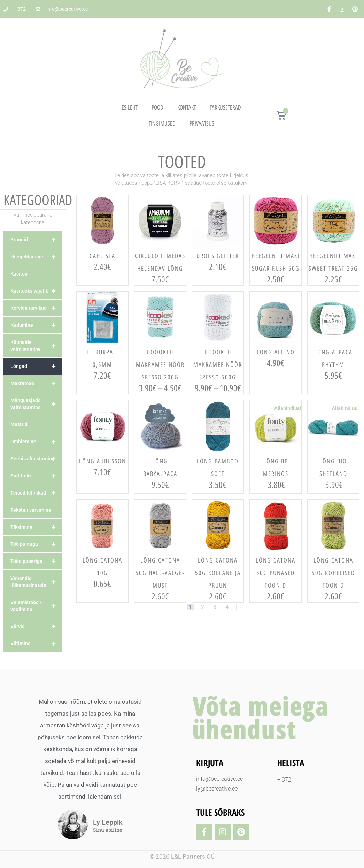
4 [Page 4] (227, 607)
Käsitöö (19, 274)
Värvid (36, 626)
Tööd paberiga (36, 561)
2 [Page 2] (202, 607)
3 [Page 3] (215, 607)
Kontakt (187, 107)
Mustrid (19, 424)
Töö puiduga (36, 544)
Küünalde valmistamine (36, 346)
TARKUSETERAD (225, 107)
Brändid (36, 240)
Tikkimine (36, 527)
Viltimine (36, 643)
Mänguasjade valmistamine (36, 404)
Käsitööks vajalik (36, 291)
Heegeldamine (36, 257)
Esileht (130, 107)
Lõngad (36, 366)
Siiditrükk (36, 476)
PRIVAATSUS (202, 123)
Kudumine (36, 325)
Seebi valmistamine (36, 459)
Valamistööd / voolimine (36, 606)
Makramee (36, 383)
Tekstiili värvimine (31, 510)
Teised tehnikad (36, 493)
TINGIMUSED (162, 123)
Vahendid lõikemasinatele (36, 582)
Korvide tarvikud (36, 308)
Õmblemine (36, 441)
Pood (157, 107)
